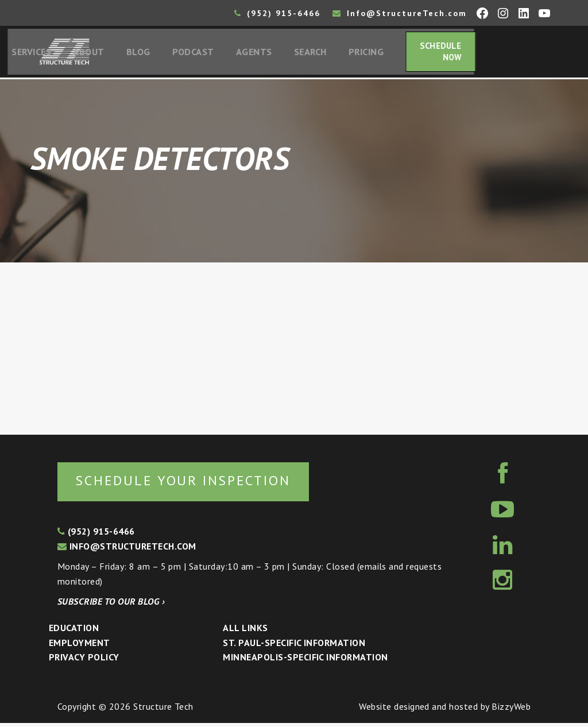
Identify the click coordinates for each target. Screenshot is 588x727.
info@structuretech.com (127, 550)
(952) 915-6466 (277, 13)
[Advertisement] (294, 351)
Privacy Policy (84, 661)
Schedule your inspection (193, 484)
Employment (80, 646)
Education (74, 631)
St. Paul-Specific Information (294, 646)
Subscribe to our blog (111, 605)
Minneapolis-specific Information (305, 661)
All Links (245, 631)
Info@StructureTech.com (400, 13)
